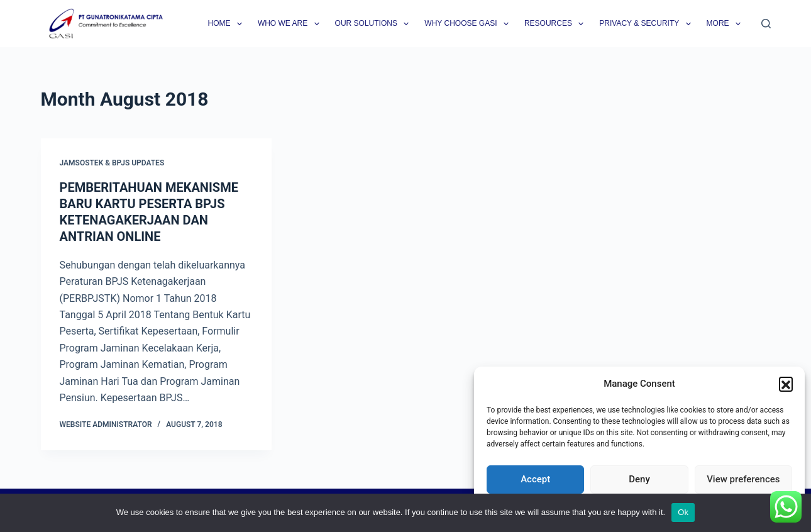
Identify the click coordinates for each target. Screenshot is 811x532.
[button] (786, 384)
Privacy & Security (647, 24)
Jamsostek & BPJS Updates (112, 163)
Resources (556, 24)
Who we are (291, 24)
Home (227, 24)
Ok (683, 512)
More (726, 24)
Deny (639, 479)
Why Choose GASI (469, 24)
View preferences (743, 479)
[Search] (766, 24)
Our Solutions (375, 24)
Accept (535, 479)
